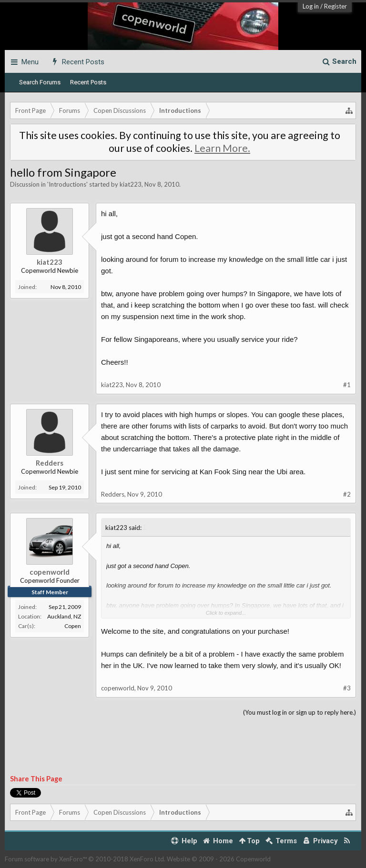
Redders (50, 463)
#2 (347, 494)
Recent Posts (88, 82)
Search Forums (40, 82)
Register (335, 6)
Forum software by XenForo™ (85, 859)
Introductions (67, 184)
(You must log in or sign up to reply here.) (300, 712)
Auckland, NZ (64, 616)
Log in (311, 6)
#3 (347, 688)
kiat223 (131, 184)
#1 (347, 385)
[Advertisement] (183, 746)
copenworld (50, 572)
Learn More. (222, 148)
